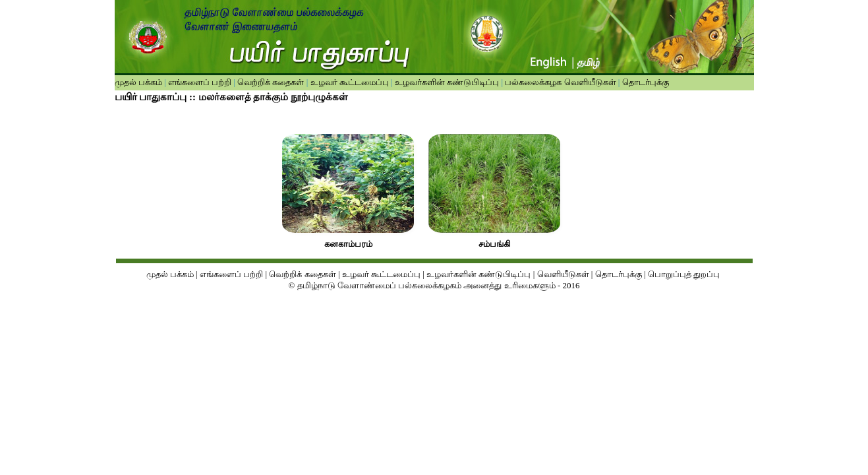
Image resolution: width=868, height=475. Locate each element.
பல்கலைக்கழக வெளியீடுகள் (560, 82)
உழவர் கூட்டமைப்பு (348, 82)
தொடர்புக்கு (644, 82)
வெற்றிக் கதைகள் (271, 82)
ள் (585, 274)
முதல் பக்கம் (138, 82)
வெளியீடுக (559, 274)
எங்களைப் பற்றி (199, 82)
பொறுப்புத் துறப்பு (685, 274)
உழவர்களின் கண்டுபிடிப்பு (446, 82)
